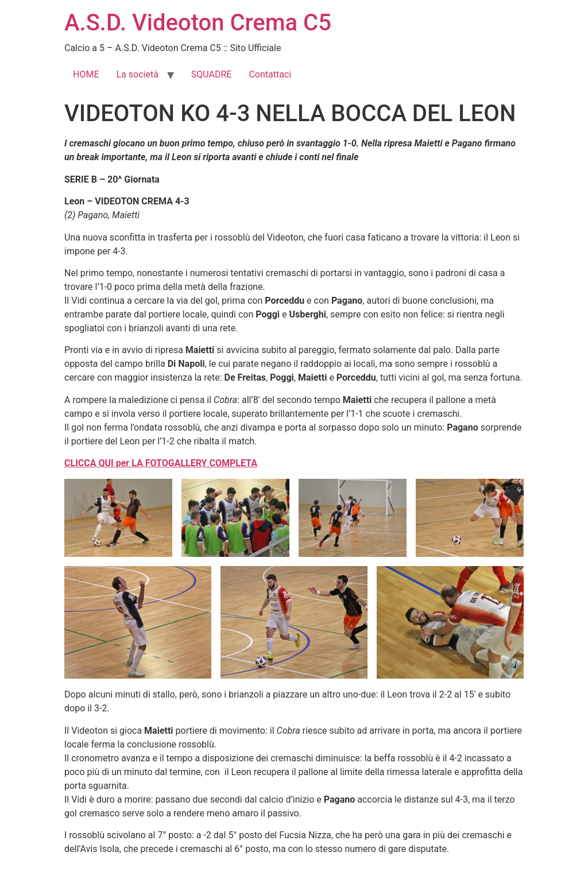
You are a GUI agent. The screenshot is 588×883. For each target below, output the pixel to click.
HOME (86, 74)
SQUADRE (212, 74)
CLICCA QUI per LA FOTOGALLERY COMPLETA (161, 463)
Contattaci (270, 74)
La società (137, 74)
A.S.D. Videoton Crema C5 (198, 23)
